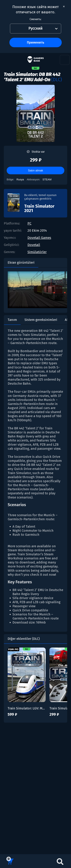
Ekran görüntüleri (21, 263)
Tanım (12, 320)
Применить (35, 42)
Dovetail (34, 245)
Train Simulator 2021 (39, 208)
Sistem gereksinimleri (41, 320)
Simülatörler (37, 252)
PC (29, 223)
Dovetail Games (39, 238)
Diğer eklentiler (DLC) (24, 639)
